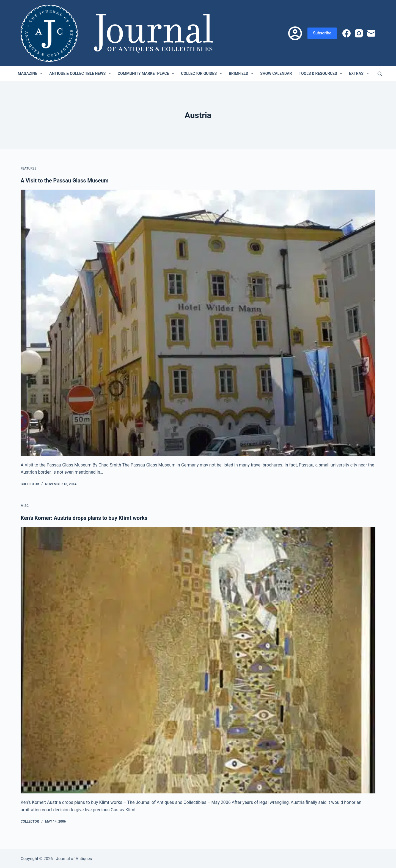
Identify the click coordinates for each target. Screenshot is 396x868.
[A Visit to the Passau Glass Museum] (198, 323)
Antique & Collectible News (81, 73)
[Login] (295, 33)
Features (29, 168)
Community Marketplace (147, 73)
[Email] (371, 33)
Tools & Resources (321, 73)
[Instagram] (359, 33)
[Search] (380, 74)
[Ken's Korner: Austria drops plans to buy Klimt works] (198, 660)
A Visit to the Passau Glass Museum (65, 181)
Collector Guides (203, 73)
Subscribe (322, 33)
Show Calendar (276, 73)
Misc (25, 506)
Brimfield (242, 73)
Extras (360, 73)
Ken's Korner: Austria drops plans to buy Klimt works (85, 518)
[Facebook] (346, 33)
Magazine (31, 73)
